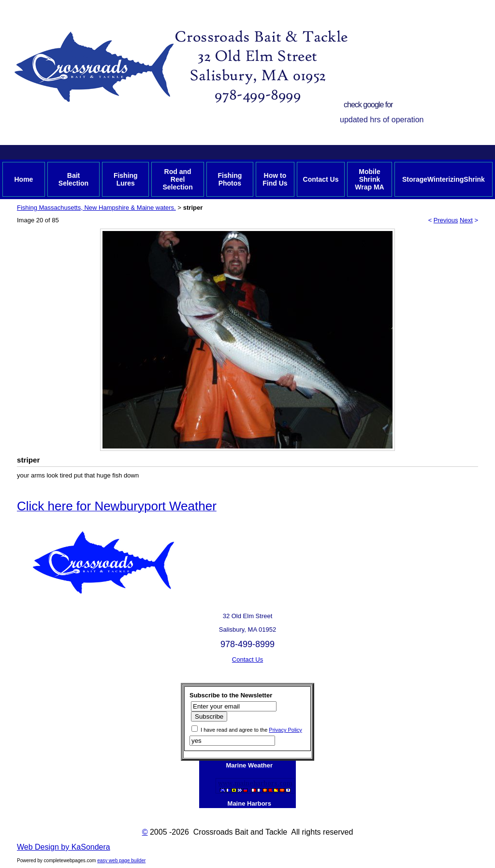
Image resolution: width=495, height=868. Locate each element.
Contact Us (321, 179)
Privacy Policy (285, 730)
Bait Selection (73, 179)
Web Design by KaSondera (64, 847)
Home (23, 179)
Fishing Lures (126, 179)
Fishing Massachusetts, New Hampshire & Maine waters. (96, 208)
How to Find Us (275, 179)
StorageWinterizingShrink (444, 179)
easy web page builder (121, 861)
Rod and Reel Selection (177, 179)
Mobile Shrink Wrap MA (369, 179)
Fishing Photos (230, 179)
